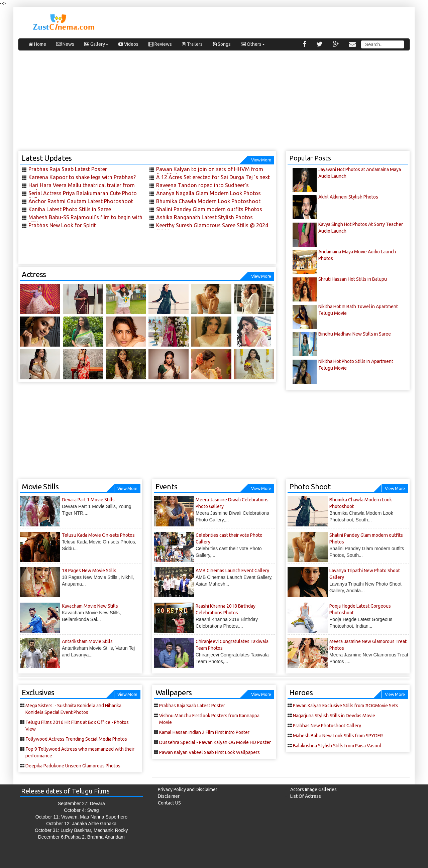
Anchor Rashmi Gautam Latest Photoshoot (81, 201)
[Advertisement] (214, 104)
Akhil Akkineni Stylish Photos (348, 197)
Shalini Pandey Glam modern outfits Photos (209, 209)
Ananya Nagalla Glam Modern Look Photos (208, 193)
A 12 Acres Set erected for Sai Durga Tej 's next (213, 177)
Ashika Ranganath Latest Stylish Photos (204, 217)
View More (261, 160)
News (65, 44)
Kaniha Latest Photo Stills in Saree (70, 209)
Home (37, 44)
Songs (222, 44)
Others (253, 44)
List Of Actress (306, 796)
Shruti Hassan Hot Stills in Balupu (353, 279)
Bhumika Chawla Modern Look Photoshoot (208, 201)
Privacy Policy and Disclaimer (188, 789)
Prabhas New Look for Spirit (62, 225)
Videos (128, 44)
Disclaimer (169, 796)
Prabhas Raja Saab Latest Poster (68, 169)
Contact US (169, 803)
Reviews (160, 44)
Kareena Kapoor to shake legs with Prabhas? (82, 177)
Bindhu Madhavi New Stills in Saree (355, 334)
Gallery (96, 44)
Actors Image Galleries (313, 789)
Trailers (192, 44)
